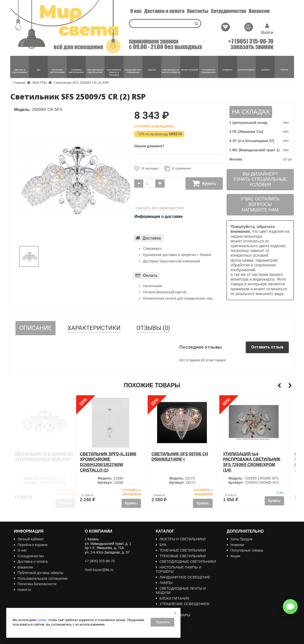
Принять (162, 622)
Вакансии (259, 11)
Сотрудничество (229, 11)
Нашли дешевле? (149, 146)
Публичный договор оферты (39, 573)
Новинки (236, 545)
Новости (23, 590)
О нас (136, 11)
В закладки (146, 168)
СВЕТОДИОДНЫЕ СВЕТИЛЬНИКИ (186, 562)
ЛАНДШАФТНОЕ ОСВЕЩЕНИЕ (183, 577)
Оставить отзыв (267, 347)
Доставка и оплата (164, 11)
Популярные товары (245, 550)
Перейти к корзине (31, 545)
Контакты (198, 11)
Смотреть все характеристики (160, 208)
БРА (161, 545)
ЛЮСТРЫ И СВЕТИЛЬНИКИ (181, 539)
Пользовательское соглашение (41, 578)
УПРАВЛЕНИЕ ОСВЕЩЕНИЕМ (183, 604)
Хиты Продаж (240, 539)
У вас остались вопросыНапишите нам (260, 204)
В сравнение (178, 168)
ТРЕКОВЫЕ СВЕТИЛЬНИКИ (181, 556)
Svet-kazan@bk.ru (99, 570)
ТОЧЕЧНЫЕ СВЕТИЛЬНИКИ (181, 550)
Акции (234, 556)
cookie (42, 620)
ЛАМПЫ (164, 583)
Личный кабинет (29, 539)
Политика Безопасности (35, 584)
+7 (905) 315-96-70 (251, 41)
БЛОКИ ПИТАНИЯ (173, 598)
